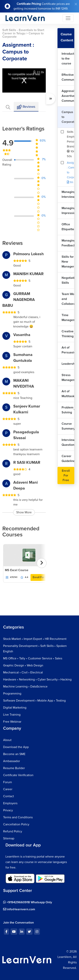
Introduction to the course (68, 59)
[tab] (8, 107)
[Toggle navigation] (68, 18)
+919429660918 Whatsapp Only (28, 902)
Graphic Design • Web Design (23, 665)
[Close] (76, 4)
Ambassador (12, 761)
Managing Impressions (68, 211)
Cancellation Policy (16, 824)
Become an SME (14, 754)
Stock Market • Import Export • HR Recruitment (35, 639)
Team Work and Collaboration (68, 299)
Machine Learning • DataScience (25, 687)
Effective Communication (68, 77)
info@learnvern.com (19, 909)
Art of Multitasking (68, 394)
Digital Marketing (15, 708)
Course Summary (68, 426)
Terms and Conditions (18, 817)
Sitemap (9, 838)
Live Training (12, 715)
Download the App (16, 747)
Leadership (68, 364)
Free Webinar (12, 722)
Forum (8, 782)
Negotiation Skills (68, 280)
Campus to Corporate (68, 117)
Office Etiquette (68, 227)
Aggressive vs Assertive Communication (68, 96)
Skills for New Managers (68, 262)
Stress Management (68, 378)
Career (8, 789)
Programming (12, 694)
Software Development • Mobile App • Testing (34, 701)
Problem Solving (67, 410)
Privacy (8, 810)
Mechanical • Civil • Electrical (23, 672)
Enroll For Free (42, 577)
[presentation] (42, 563)
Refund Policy (13, 831)
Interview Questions (68, 442)
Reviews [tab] (26, 107)
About (7, 740)
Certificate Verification (18, 775)
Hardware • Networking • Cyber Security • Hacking (37, 679)
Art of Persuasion (68, 350)
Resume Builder (14, 768)
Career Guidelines (68, 459)
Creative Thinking (68, 334)
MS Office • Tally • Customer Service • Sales (33, 658)
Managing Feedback (68, 243)
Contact (9, 796)
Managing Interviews (68, 194)
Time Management (68, 318)
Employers (10, 803)
